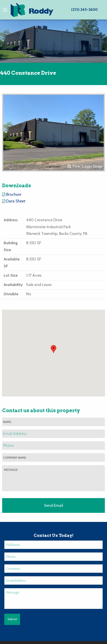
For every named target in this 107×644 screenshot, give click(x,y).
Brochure (12, 194)
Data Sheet (14, 201)
